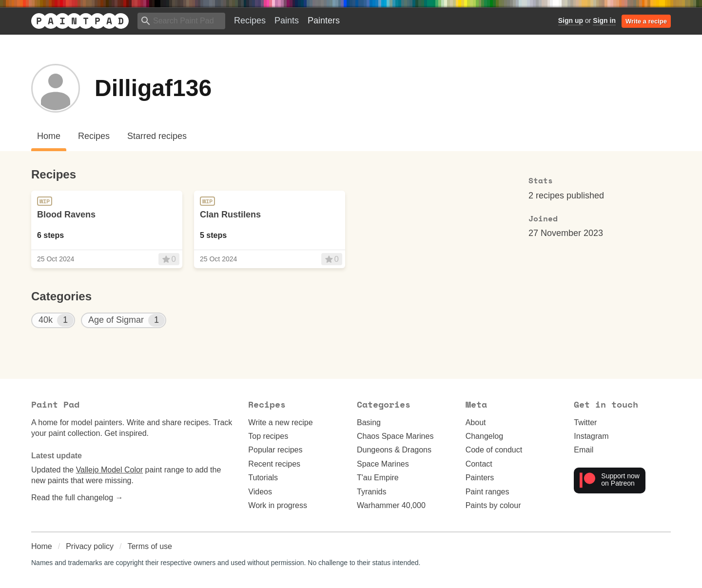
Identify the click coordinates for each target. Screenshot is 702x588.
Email (584, 450)
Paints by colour (493, 505)
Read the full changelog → (77, 498)
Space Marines (383, 464)
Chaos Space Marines (395, 436)
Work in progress (278, 505)
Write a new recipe (280, 422)
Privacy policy (90, 546)
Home (42, 546)
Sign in (604, 20)
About (476, 422)
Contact (479, 464)
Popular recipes (275, 450)
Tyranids (371, 492)
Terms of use (150, 546)
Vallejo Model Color (110, 470)
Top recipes (268, 436)
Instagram (591, 436)
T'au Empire (378, 478)
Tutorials (263, 478)
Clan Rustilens (230, 215)
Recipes (250, 20)
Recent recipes (274, 464)
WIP (45, 201)
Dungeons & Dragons (394, 450)
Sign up (571, 20)
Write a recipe (646, 21)
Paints (287, 20)
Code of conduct (494, 450)
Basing (369, 422)
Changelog (484, 436)
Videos (260, 492)
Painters (324, 20)
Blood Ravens (66, 215)
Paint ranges (487, 492)
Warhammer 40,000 (391, 505)
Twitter (585, 422)
